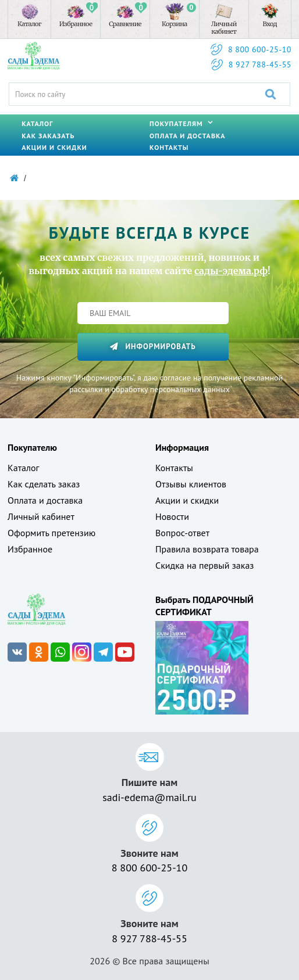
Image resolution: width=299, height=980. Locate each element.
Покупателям (181, 123)
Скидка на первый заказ (204, 565)
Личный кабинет (41, 516)
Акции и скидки (54, 147)
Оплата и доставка (187, 136)
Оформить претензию (51, 533)
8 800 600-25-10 (260, 49)
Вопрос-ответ (182, 533)
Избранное (30, 549)
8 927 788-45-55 (260, 64)
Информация (182, 447)
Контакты (169, 147)
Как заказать (48, 136)
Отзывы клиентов (191, 484)
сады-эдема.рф (231, 271)
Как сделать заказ (44, 484)
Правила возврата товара (207, 549)
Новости (172, 516)
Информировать (153, 347)
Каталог (37, 123)
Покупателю (32, 447)
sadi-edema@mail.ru (149, 797)
